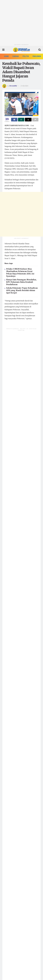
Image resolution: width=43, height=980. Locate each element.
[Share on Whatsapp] (21, 120)
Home (6, 56)
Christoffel (13, 86)
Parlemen (37, 56)
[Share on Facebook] (14, 120)
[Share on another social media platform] (35, 120)
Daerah (16, 56)
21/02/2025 (24, 86)
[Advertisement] (21, 21)
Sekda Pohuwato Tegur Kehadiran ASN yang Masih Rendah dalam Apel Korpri (22, 290)
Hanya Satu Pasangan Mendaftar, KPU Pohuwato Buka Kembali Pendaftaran (21, 282)
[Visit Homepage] (21, 50)
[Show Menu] (3, 50)
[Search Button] (40, 50)
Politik (26, 56)
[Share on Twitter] (28, 120)
